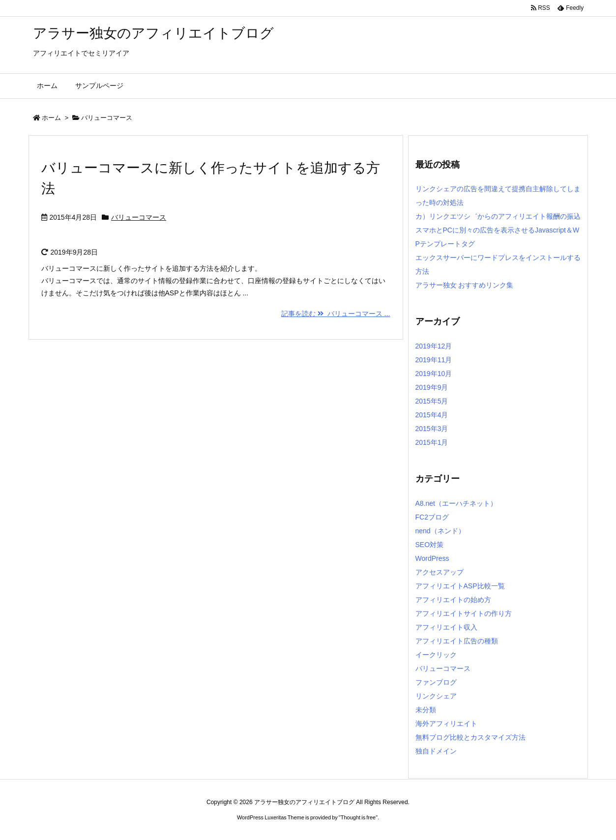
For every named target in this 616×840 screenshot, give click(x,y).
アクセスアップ (440, 572)
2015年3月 (432, 429)
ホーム (51, 118)
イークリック (436, 655)
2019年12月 (434, 346)
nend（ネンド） (440, 531)
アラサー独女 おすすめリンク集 (465, 285)
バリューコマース (139, 217)
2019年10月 (434, 374)
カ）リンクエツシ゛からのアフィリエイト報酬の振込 (498, 216)
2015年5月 (432, 401)
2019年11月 (434, 360)
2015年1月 (432, 442)
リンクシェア (436, 696)
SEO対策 (430, 545)
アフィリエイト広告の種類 (457, 641)
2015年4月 (432, 415)
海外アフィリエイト (446, 724)
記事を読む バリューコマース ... (336, 314)
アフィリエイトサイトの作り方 (464, 613)
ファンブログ (436, 682)
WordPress (432, 558)
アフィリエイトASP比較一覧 (460, 586)
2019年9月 (432, 387)
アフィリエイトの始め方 (453, 600)
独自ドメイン (436, 751)
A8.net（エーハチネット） (456, 503)
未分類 (426, 710)
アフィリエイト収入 (446, 627)
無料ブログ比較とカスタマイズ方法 (470, 737)
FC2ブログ (432, 517)
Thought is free (358, 817)
